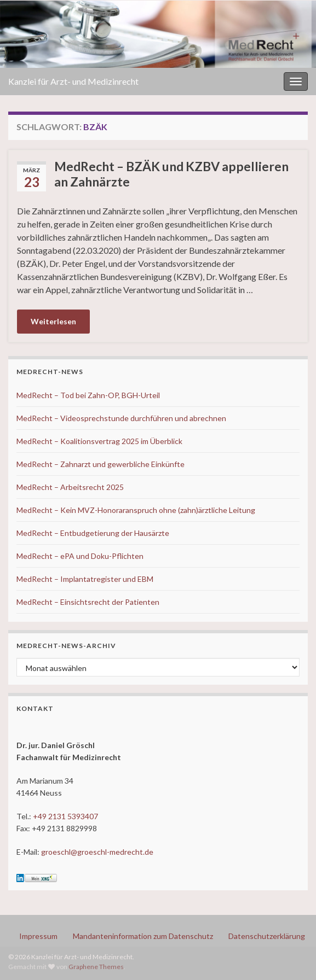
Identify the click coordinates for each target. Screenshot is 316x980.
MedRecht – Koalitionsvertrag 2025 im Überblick (99, 441)
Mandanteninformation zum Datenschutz (143, 936)
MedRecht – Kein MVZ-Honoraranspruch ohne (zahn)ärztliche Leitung (136, 510)
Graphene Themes (96, 967)
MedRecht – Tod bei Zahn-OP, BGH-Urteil (88, 395)
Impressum (38, 936)
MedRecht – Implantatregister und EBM (85, 579)
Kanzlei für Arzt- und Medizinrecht (73, 81)
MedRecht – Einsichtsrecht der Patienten (88, 602)
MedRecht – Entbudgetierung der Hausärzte (93, 533)
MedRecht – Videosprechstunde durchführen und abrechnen (121, 418)
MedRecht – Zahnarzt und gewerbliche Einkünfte (100, 464)
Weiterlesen (53, 321)
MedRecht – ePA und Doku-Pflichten (80, 556)
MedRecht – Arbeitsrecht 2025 (70, 487)
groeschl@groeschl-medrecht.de (97, 852)
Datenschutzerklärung (267, 936)
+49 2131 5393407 (65, 816)
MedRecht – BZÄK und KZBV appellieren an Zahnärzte (171, 174)
